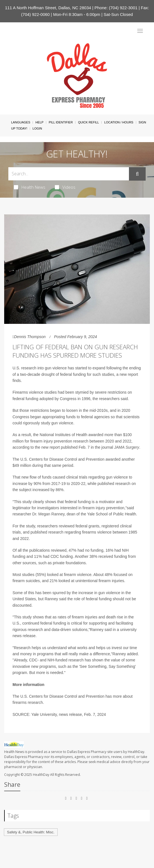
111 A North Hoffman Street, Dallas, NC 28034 (48, 8)
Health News (30, 187)
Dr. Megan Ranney (48, 514)
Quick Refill (88, 122)
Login (37, 128)
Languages (21, 122)
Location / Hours (119, 122)
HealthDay (41, 775)
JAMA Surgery (127, 447)
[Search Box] (69, 174)
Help (39, 122)
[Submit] (137, 174)
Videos (65, 187)
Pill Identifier (61, 122)
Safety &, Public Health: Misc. (31, 832)
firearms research (28, 702)
